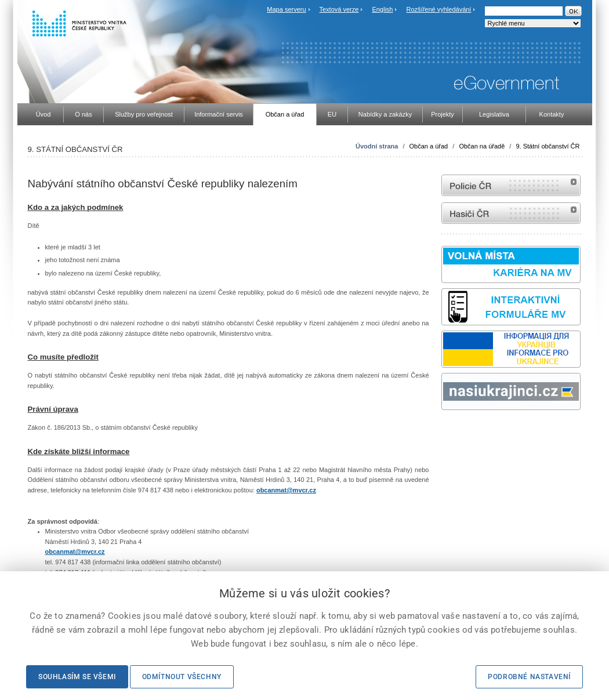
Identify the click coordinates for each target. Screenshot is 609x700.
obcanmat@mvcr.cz (286, 490)
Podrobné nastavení (529, 677)
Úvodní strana (377, 146)
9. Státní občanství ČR (548, 146)
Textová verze (339, 9)
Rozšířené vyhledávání (439, 9)
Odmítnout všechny (182, 677)
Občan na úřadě (482, 146)
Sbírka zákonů (443, 432)
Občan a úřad (429, 146)
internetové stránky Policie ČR (511, 185)
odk (447, 432)
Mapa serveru (286, 9)
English (382, 9)
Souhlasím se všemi (77, 677)
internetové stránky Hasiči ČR (511, 213)
